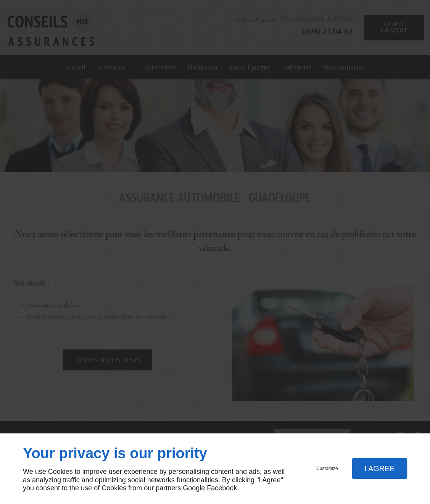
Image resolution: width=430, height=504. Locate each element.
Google (194, 488)
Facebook (222, 488)
